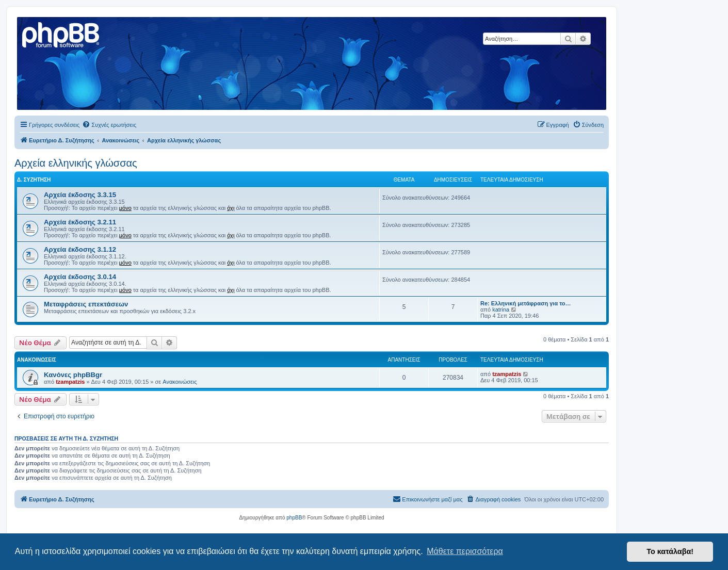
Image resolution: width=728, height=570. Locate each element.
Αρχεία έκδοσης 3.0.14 (80, 277)
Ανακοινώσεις (180, 382)
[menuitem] (109, 125)
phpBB (294, 518)
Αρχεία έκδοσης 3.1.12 (80, 249)
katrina (501, 310)
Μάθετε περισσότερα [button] (465, 551)
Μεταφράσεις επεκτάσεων (86, 304)
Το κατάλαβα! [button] (670, 551)
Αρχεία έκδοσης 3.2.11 (80, 222)
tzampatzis (70, 382)
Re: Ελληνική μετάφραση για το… (526, 303)
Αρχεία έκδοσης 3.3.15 (80, 195)
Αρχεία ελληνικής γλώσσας (76, 163)
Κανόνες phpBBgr (73, 375)
